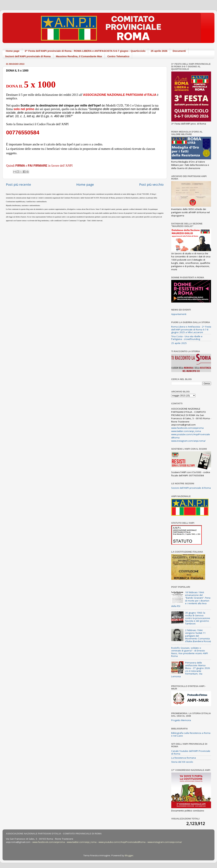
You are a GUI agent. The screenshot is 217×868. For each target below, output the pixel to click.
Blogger (129, 855)
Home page (13, 51)
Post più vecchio (151, 184)
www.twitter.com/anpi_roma (186, 431)
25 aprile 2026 (159, 51)
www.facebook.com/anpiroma (187, 428)
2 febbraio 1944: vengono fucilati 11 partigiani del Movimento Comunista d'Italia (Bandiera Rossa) (198, 636)
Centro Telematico (118, 56)
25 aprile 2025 (179, 343)
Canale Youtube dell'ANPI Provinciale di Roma (191, 752)
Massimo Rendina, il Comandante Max (79, 56)
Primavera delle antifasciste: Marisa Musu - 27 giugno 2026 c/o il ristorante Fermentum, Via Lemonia (191, 670)
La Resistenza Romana (184, 758)
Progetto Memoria (181, 720)
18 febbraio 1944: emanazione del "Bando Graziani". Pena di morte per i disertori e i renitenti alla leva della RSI (191, 599)
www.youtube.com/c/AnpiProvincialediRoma (122, 842)
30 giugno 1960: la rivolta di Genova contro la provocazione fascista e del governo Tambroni (198, 618)
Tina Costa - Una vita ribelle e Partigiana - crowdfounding (187, 338)
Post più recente (18, 184)
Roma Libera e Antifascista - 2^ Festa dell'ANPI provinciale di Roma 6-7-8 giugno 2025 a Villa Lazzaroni (191, 329)
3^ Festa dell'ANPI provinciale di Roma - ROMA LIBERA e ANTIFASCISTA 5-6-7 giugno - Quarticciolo (85, 51)
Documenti (179, 51)
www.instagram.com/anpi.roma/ (188, 441)
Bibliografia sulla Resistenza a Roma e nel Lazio (191, 734)
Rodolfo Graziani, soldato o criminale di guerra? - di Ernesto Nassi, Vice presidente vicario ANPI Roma (190, 652)
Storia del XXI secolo (182, 762)
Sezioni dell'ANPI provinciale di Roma (28, 56)
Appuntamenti (179, 314)
